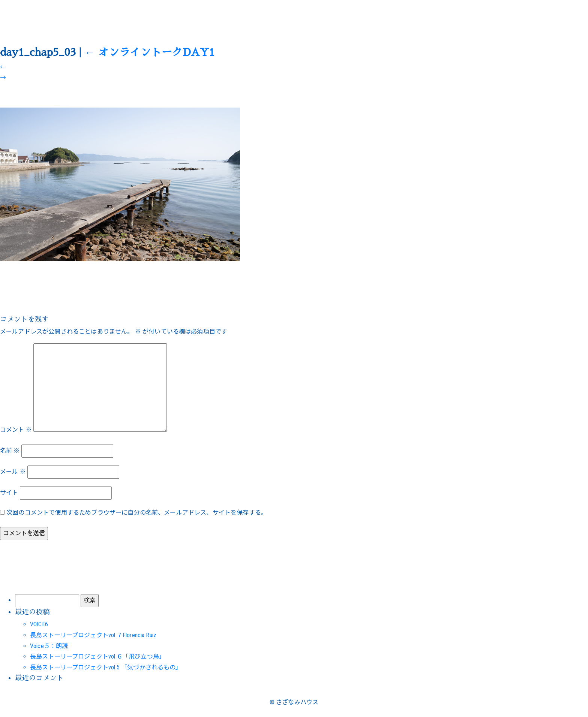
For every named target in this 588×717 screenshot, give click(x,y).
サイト (9, 493)
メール (13, 472)
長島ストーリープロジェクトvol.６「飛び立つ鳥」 (97, 656)
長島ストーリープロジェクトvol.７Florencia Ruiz (93, 635)
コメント (16, 430)
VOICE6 (39, 624)
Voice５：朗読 (49, 646)
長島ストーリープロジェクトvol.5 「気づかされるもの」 (106, 667)
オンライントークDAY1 (150, 52)
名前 (10, 451)
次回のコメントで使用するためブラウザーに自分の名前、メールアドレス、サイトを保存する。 (137, 513)
